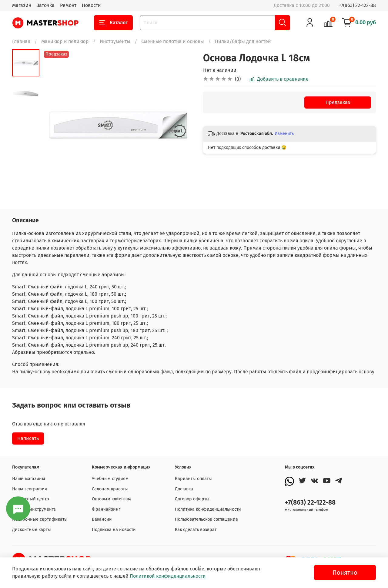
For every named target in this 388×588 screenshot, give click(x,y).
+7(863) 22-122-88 (357, 5)
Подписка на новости (114, 530)
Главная (21, 41)
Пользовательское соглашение (206, 519)
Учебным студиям (110, 479)
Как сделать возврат (196, 530)
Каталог (113, 23)
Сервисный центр (31, 499)
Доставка (184, 489)
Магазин (22, 5)
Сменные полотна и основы (173, 41)
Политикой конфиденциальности (168, 576)
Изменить (284, 134)
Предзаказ (338, 102)
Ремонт (68, 5)
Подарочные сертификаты (40, 519)
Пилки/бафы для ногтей (243, 41)
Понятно (345, 573)
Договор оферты (192, 499)
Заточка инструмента (34, 509)
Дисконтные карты (32, 530)
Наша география (30, 489)
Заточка (46, 5)
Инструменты (115, 41)
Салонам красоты (110, 489)
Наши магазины (29, 479)
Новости (91, 5)
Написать (28, 438)
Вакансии (102, 519)
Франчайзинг (106, 509)
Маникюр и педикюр (65, 41)
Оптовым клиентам (111, 499)
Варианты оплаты (193, 479)
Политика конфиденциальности (208, 509)
